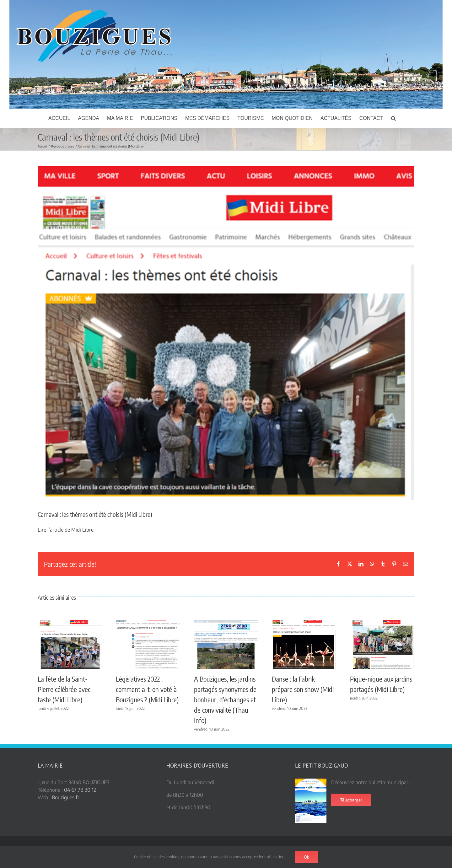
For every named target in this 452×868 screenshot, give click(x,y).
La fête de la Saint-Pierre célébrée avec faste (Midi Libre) (64, 689)
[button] (393, 118)
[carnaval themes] (226, 333)
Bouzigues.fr (66, 797)
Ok (307, 857)
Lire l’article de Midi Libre (66, 530)
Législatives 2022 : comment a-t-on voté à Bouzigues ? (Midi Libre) (147, 689)
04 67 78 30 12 (80, 790)
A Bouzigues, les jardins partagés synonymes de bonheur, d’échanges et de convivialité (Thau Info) (225, 699)
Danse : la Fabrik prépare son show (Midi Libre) (303, 689)
